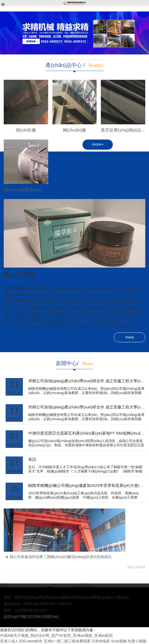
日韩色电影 (101, 641)
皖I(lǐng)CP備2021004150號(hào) (31, 617)
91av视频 (119, 641)
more (130, 337)
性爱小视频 (137, 641)
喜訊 (32, 459)
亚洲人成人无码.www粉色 (21, 641)
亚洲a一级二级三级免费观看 (67, 641)
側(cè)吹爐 (26, 130)
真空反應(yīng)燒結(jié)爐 (125, 130)
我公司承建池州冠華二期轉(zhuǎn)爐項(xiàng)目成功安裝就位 (61, 557)
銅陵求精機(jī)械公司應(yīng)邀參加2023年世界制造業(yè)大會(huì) (87, 486)
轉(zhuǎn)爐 (75, 130)
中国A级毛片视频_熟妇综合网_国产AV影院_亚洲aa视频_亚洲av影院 (56, 635)
